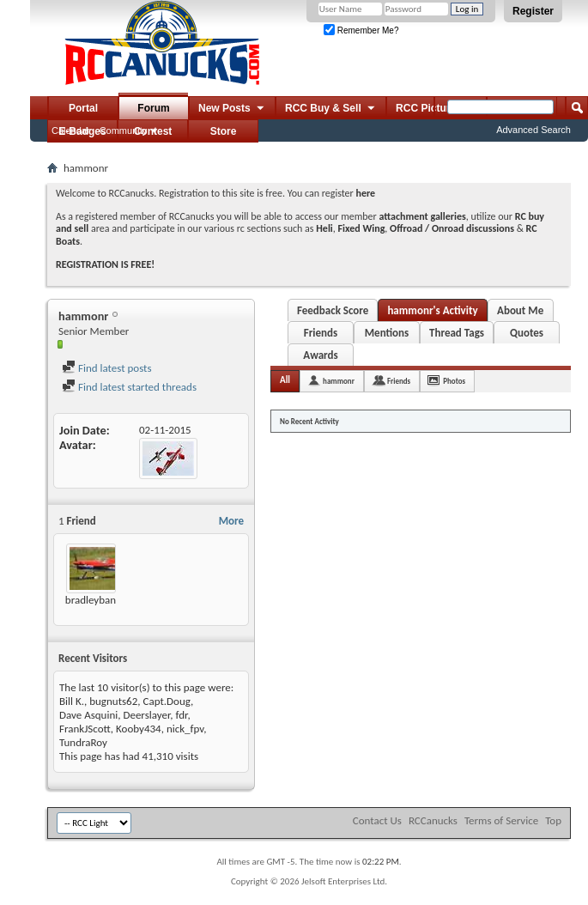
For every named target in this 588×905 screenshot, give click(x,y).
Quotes (527, 333)
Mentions (387, 333)
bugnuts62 (113, 701)
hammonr (339, 381)
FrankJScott (85, 729)
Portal (83, 108)
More (231, 521)
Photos (454, 381)
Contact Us (377, 820)
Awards (320, 355)
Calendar (71, 131)
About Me (520, 310)
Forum (153, 108)
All (285, 380)
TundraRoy (83, 742)
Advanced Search (533, 130)
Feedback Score (333, 310)
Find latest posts (107, 368)
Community (124, 131)
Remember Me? (361, 30)
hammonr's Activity (432, 310)
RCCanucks (433, 820)
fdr (182, 715)
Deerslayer (146, 715)
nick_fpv (185, 729)
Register (533, 11)
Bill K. (72, 701)
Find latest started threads (129, 387)
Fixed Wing (362, 228)
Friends (321, 333)
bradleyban (91, 600)
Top (553, 820)
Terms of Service (501, 820)
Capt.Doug (167, 701)
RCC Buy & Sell (331, 109)
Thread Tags (457, 333)
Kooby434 (139, 729)
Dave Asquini (88, 715)
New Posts (232, 109)
